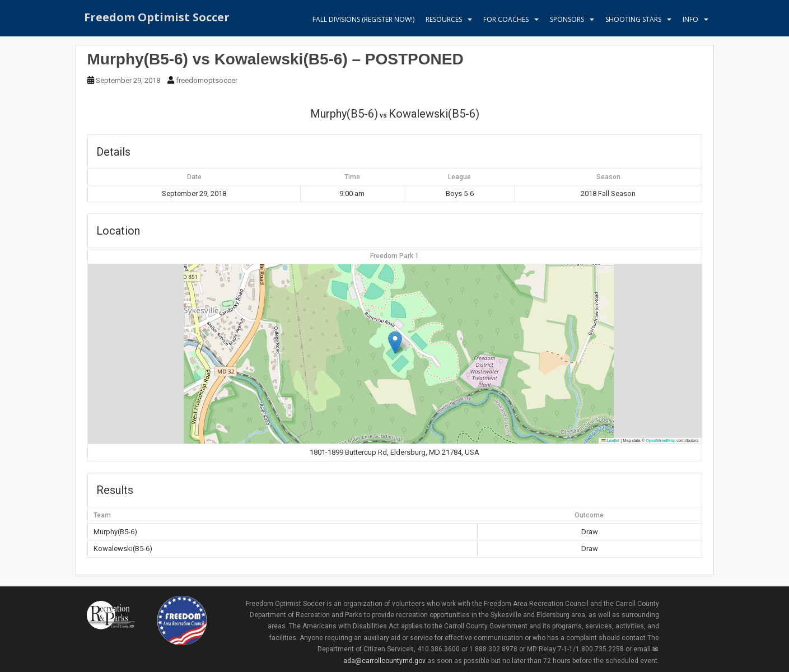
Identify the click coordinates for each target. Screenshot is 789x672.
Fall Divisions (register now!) (363, 19)
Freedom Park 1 (394, 256)
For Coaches (506, 19)
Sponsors (567, 19)
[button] (395, 342)
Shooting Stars (633, 19)
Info (690, 19)
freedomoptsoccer (207, 80)
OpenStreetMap (660, 440)
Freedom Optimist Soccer (157, 19)
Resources (444, 19)
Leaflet (610, 440)
